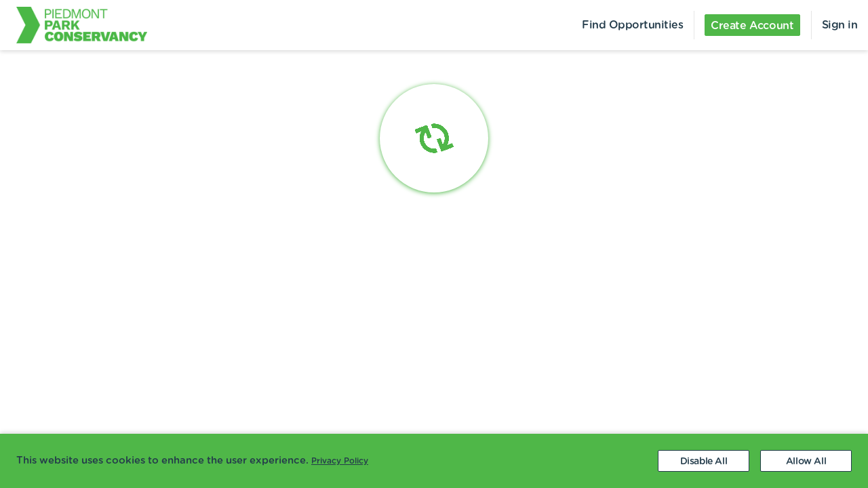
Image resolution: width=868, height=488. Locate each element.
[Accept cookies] (806, 461)
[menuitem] (74, 25)
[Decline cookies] (704, 461)
